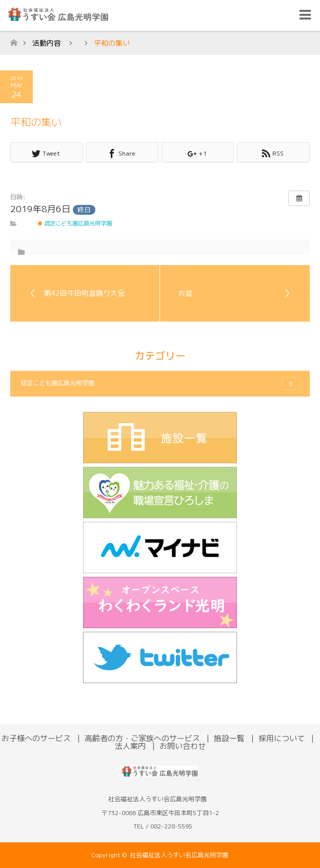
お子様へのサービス (36, 738)
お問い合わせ (183, 746)
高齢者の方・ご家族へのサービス (142, 738)
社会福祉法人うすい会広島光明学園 (179, 855)
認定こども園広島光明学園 (75, 223)
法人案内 (130, 746)
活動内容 (47, 43)
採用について (282, 738)
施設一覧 (229, 738)
